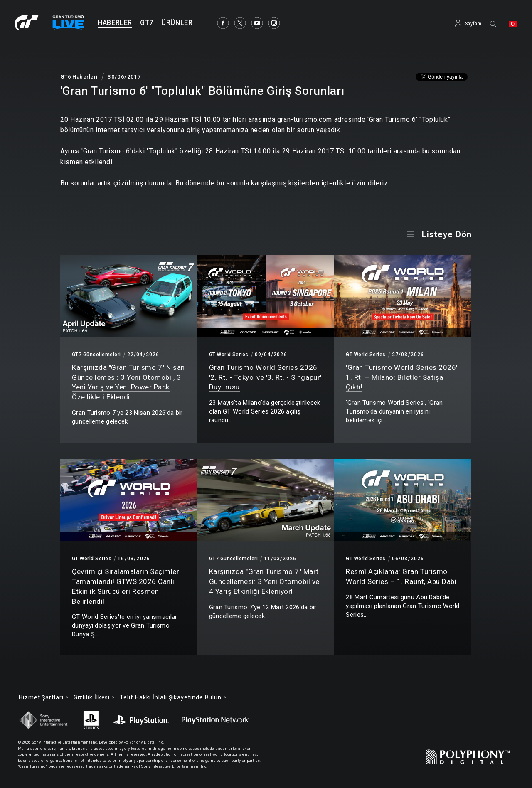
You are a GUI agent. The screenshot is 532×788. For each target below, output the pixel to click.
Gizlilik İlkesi (92, 697)
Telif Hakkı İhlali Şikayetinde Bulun (171, 697)
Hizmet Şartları (41, 697)
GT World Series (229, 355)
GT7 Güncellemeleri (96, 355)
